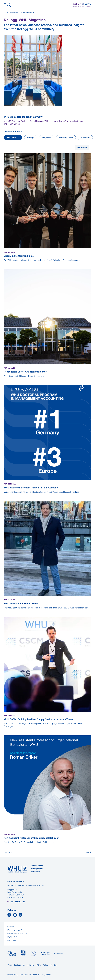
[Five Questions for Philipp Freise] (4, 611)
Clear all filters (82, 148)
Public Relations (14, 930)
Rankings (31, 138)
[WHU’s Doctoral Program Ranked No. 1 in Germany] (4, 495)
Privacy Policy (42, 965)
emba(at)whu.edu (17, 902)
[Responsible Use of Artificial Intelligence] (4, 379)
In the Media (85, 138)
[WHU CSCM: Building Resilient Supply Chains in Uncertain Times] (4, 729)
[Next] (89, 852)
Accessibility (29, 965)
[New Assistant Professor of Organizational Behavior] (4, 845)
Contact (11, 927)
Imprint (53, 965)
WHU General (12, 138)
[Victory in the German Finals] (4, 263)
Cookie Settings (14, 965)
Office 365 (12, 941)
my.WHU (11, 937)
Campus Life (47, 138)
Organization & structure (17, 934)
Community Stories (66, 138)
